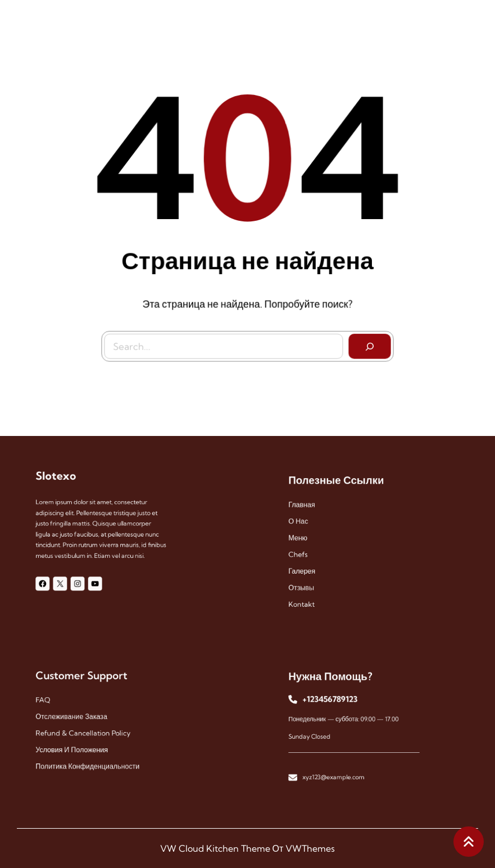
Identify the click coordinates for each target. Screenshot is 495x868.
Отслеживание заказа (76, 717)
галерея (310, 567)
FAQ (52, 703)
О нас (307, 524)
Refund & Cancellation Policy (86, 731)
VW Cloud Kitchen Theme (215, 848)
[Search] (367, 344)
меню (306, 538)
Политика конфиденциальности (90, 759)
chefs (306, 553)
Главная (310, 510)
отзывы (309, 581)
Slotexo (63, 484)
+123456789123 (334, 703)
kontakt (310, 595)
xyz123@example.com (337, 769)
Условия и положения (76, 745)
